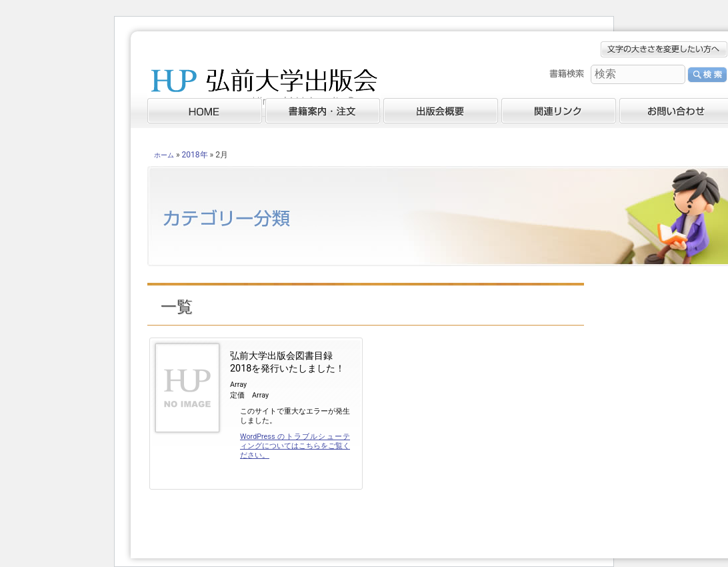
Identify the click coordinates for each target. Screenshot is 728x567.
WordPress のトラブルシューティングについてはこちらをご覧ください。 (295, 446)
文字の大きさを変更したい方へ (664, 49)
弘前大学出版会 (264, 90)
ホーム (164, 155)
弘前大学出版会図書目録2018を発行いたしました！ (287, 362)
